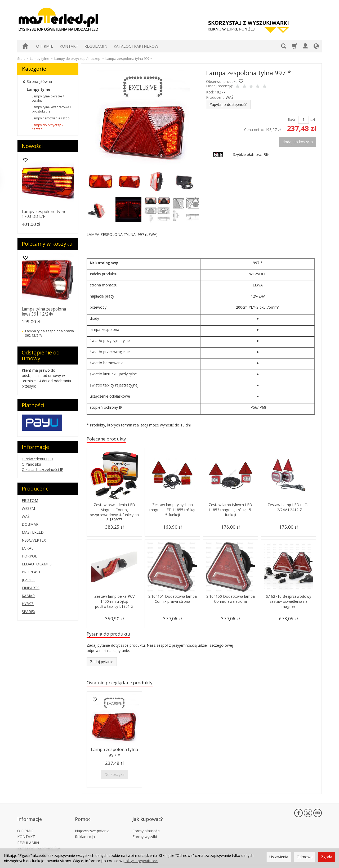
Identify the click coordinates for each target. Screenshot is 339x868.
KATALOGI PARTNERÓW (136, 46)
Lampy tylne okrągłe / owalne (48, 98)
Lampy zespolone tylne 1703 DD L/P (44, 214)
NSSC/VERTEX (34, 540)
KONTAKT (69, 46)
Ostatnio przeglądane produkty (125, 685)
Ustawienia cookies (34, 847)
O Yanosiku (31, 464)
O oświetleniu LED (37, 459)
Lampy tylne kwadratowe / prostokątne (51, 109)
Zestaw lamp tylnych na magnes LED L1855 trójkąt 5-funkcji (173, 511)
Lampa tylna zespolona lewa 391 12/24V (44, 311)
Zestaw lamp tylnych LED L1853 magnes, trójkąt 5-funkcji (231, 511)
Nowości (32, 146)
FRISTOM (30, 500)
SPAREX (28, 612)
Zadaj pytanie (102, 664)
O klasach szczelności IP (43, 469)
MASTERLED (33, 532)
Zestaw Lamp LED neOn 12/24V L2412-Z (289, 508)
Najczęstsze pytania (92, 823)
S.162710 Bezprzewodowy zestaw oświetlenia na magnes (289, 602)
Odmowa (305, 857)
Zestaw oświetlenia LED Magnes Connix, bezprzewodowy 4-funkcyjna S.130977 (114, 513)
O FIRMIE (45, 46)
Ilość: (292, 120)
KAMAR (28, 596)
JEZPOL (28, 580)
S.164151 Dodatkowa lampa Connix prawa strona (173, 602)
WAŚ (230, 97)
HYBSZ (28, 604)
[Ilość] (304, 120)
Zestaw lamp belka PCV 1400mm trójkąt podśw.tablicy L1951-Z (114, 602)
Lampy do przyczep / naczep (48, 127)
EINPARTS (31, 588)
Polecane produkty (110, 439)
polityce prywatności (141, 861)
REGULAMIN (96, 46)
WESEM (28, 508)
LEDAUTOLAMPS (37, 564)
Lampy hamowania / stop (51, 118)
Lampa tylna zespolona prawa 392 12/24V (50, 333)
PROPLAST (31, 572)
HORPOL (29, 556)
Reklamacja (85, 829)
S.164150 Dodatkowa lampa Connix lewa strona (230, 600)
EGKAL (28, 548)
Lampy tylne (39, 89)
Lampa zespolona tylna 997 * (114, 754)
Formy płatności (146, 823)
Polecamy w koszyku (47, 244)
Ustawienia (279, 857)
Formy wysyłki (145, 829)
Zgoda (327, 857)
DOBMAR (30, 524)
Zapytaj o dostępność (228, 104)
